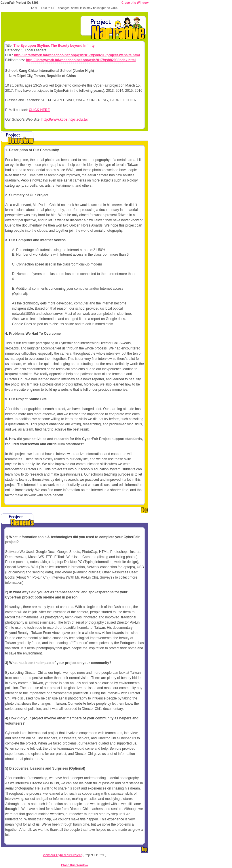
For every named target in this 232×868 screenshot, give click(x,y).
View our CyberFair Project (62, 855)
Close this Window (135, 3)
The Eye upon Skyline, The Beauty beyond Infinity (54, 46)
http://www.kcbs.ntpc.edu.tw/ (65, 119)
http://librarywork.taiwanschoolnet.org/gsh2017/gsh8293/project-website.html (77, 55)
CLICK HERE (39, 110)
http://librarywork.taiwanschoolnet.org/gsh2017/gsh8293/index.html (81, 60)
